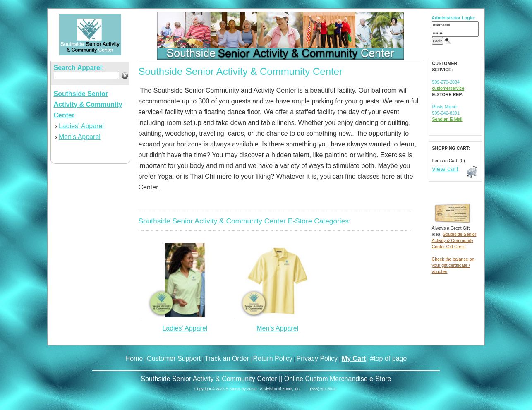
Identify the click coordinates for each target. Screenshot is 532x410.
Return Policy (273, 358)
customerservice (448, 88)
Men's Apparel (80, 137)
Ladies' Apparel (81, 126)
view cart (445, 169)
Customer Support (174, 358)
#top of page (388, 358)
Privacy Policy (317, 358)
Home (134, 358)
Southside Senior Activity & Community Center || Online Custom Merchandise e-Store (266, 379)
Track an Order (227, 358)
